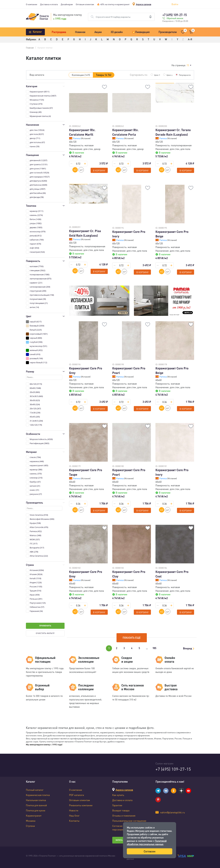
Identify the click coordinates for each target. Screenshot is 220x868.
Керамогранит (34, 816)
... (147, 648)
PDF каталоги (77, 795)
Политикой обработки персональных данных (147, 842)
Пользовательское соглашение (129, 821)
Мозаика (31, 821)
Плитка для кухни (36, 810)
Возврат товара (121, 810)
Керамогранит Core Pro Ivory (129, 234)
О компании (32, 4)
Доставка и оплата (49, 4)
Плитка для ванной (36, 805)
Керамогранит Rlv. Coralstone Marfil (82, 132)
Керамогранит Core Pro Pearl (129, 370)
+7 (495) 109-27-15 (175, 15)
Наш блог (74, 816)
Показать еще (132, 638)
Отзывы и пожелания (124, 816)
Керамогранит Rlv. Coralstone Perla (125, 132)
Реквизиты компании (81, 805)
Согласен (149, 851)
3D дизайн (117, 32)
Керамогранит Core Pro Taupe (86, 472)
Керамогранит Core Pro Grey (86, 370)
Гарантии (117, 805)
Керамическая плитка (38, 795)
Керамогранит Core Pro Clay (129, 574)
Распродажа (59, 32)
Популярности (184, 75)
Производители (168, 32)
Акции (98, 32)
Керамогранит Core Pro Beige (172, 234)
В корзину (99, 170)
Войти (175, 4)
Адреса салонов (144, 4)
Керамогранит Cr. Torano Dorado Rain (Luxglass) (173, 132)
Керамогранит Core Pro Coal (172, 574)
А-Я (190, 39)
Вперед (187, 648)
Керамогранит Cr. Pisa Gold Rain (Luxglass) (85, 233)
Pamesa (77, 138)
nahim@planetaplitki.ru (172, 812)
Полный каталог (35, 790)
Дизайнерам (67, 4)
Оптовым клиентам (85, 4)
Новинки (80, 32)
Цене (154, 75)
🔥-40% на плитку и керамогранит (113, 4)
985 (154, 648)
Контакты (74, 821)
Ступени (30, 826)
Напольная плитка (36, 800)
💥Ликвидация (141, 32)
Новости (74, 810)
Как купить (118, 795)
